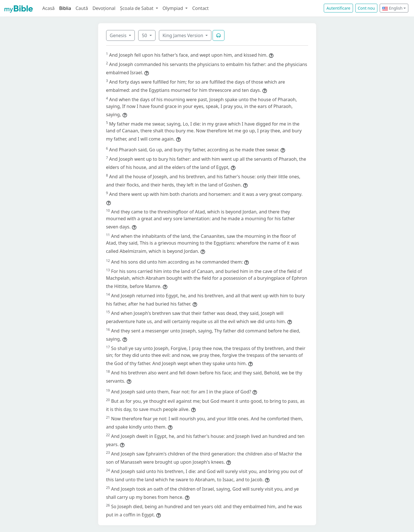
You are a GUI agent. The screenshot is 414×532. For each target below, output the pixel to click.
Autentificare (338, 8)
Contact (200, 8)
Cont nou (366, 8)
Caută (82, 8)
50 (145, 35)
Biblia (65, 8)
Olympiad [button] (174, 8)
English (392, 8)
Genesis (119, 35)
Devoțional (104, 8)
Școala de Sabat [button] (137, 8)
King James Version (184, 35)
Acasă (49, 8)
